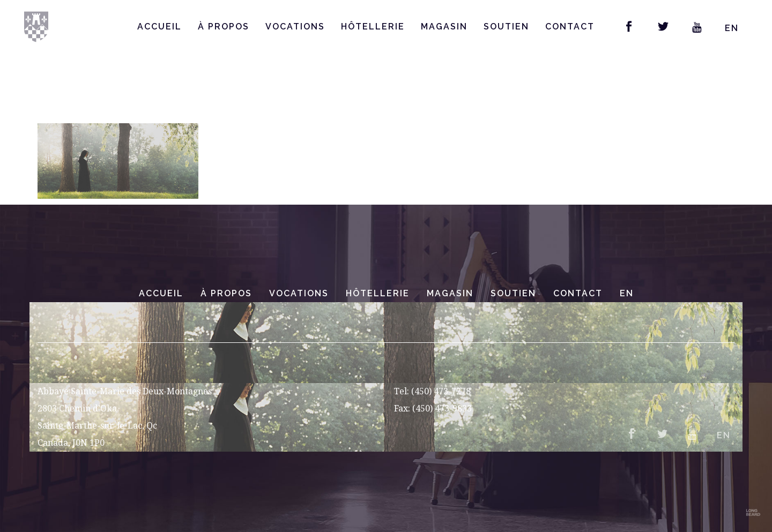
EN (732, 28)
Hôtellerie (378, 293)
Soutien (513, 293)
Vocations (299, 293)
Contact (578, 293)
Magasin (450, 293)
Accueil (161, 293)
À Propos (226, 293)
